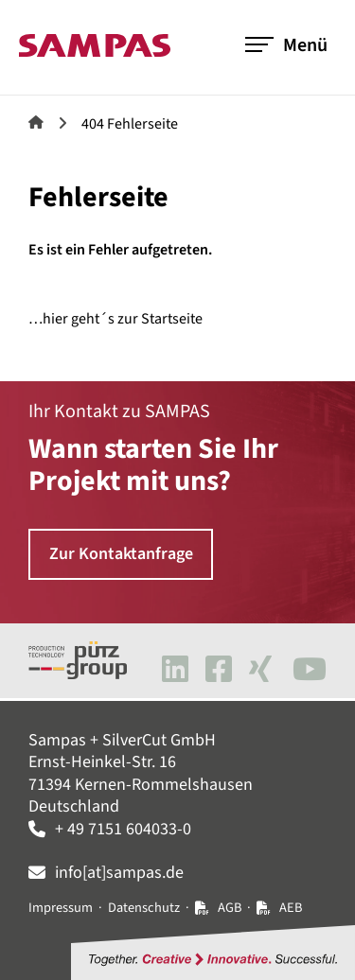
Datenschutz (144, 908)
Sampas (36, 122)
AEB (291, 908)
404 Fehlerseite (130, 124)
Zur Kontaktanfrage (121, 554)
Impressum (61, 908)
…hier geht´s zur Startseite (115, 319)
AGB (230, 908)
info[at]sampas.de (119, 873)
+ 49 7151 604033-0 (123, 829)
